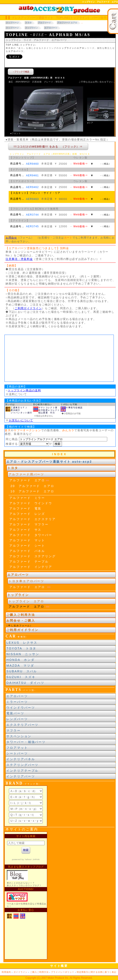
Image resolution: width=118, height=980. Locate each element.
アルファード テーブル (29, 562)
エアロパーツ (17, 696)
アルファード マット (27, 540)
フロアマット (17, 748)
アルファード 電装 (25, 508)
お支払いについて (21, 420)
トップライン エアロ (26, 601)
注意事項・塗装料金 (19, 259)
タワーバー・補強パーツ (26, 742)
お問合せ (11, 238)
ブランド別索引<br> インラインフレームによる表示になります (26, 806)
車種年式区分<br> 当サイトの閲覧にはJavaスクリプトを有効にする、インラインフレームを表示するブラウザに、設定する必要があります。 (59, 358)
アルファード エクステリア (32, 519)
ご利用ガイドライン (28, 308)
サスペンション (19, 736)
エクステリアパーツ (22, 725)
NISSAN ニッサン (23, 654)
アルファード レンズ (27, 514)
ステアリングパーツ (22, 765)
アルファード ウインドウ (31, 503)
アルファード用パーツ (26, 474)
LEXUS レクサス (22, 643)
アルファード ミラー (27, 498)
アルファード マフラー (29, 524)
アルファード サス (25, 530)
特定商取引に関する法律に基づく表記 (97, 972)
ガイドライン (21, 972)
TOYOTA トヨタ (21, 648)
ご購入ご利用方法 (21, 615)
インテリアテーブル (22, 771)
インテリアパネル (21, 759)
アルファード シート (27, 546)
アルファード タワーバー (31, 535)
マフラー (14, 730)
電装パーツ (15, 713)
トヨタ (13, 468)
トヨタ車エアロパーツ (26, 581)
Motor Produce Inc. (58, 978)
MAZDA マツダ (20, 666)
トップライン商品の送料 (24, 390)
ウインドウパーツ (21, 708)
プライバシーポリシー (63, 972)
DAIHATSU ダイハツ (25, 683)
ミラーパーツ (17, 702)
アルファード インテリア (31, 567)
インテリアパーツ (21, 776)
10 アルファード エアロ (32, 491)
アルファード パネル (27, 551)
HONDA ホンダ (20, 660)
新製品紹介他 (26, 896)
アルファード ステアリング (32, 556)
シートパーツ (17, 753)
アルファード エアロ (27, 480)
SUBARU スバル (22, 671)
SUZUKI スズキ (21, 677)
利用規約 (6, 972)
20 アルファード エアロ (32, 486)
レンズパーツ (17, 719)
